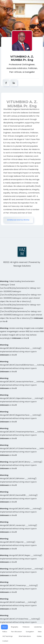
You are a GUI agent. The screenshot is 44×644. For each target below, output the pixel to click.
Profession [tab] (26, 627)
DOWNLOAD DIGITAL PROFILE (18, 220)
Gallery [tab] (39, 636)
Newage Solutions (22, 266)
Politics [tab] (5, 632)
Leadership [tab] (38, 627)
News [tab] (40, 632)
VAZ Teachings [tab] (8, 636)
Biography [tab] (15, 627)
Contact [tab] (5, 641)
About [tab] (4, 627)
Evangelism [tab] (30, 632)
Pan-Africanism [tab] (17, 632)
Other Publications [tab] (25, 636)
